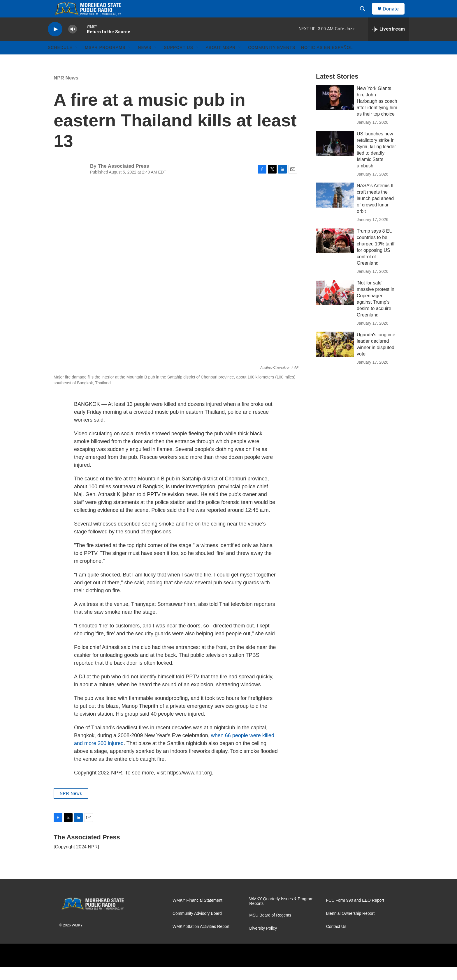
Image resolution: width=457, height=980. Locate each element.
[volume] (73, 42)
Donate (394, 15)
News (145, 61)
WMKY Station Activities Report (201, 940)
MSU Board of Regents (270, 928)
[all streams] (389, 42)
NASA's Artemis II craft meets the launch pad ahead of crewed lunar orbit (375, 212)
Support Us (179, 61)
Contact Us (336, 940)
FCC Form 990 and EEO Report (355, 913)
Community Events (272, 61)
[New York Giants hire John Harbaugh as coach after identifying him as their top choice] (335, 111)
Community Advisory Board (197, 927)
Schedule (60, 61)
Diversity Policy (263, 941)
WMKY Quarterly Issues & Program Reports (281, 914)
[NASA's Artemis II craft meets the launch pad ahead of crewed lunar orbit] (335, 208)
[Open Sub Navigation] (77, 61)
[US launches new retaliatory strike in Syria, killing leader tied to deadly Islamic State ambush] (335, 156)
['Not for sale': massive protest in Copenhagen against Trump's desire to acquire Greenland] (335, 305)
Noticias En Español (327, 61)
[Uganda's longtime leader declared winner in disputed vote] (335, 357)
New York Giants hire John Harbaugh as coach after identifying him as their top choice (377, 114)
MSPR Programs (105, 61)
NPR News (66, 91)
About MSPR (221, 61)
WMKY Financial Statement (197, 913)
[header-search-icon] (365, 15)
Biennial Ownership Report (350, 927)
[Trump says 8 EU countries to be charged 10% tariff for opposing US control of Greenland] (335, 254)
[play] (55, 42)
